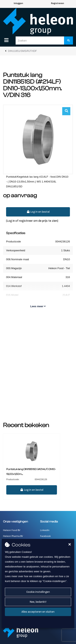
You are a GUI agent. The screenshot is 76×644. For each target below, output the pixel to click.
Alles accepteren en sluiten (38, 612)
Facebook (45, 536)
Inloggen (18, 3)
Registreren (58, 3)
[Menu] (6, 40)
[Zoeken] (69, 41)
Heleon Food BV (12, 530)
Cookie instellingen (38, 592)
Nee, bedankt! (38, 602)
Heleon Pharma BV (13, 536)
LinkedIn (45, 530)
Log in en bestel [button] (38, 212)
